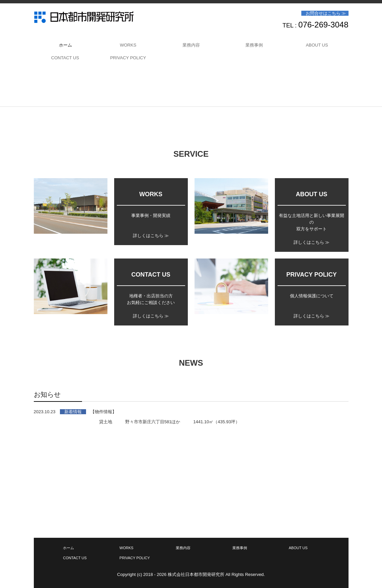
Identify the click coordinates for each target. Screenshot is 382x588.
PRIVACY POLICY (128, 58)
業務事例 (254, 45)
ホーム (65, 45)
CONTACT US (65, 58)
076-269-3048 (323, 25)
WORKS (128, 45)
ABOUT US (317, 45)
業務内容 (191, 45)
